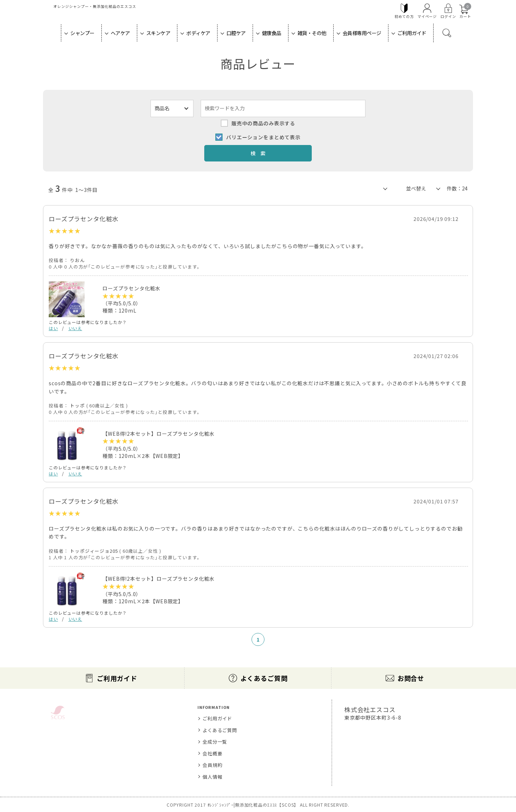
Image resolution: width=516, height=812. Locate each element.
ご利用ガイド (412, 33)
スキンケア (158, 33)
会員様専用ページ (362, 33)
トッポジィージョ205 (94, 551)
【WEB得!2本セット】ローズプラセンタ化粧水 (159, 434)
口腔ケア (236, 33)
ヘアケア (120, 33)
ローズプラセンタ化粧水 (132, 288)
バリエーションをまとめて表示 (263, 137)
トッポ (77, 405)
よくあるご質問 (264, 678)
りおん (77, 260)
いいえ (75, 328)
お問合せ (411, 678)
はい (53, 328)
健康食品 (272, 33)
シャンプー (82, 33)
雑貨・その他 (312, 33)
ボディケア (198, 33)
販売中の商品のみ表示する (263, 123)
